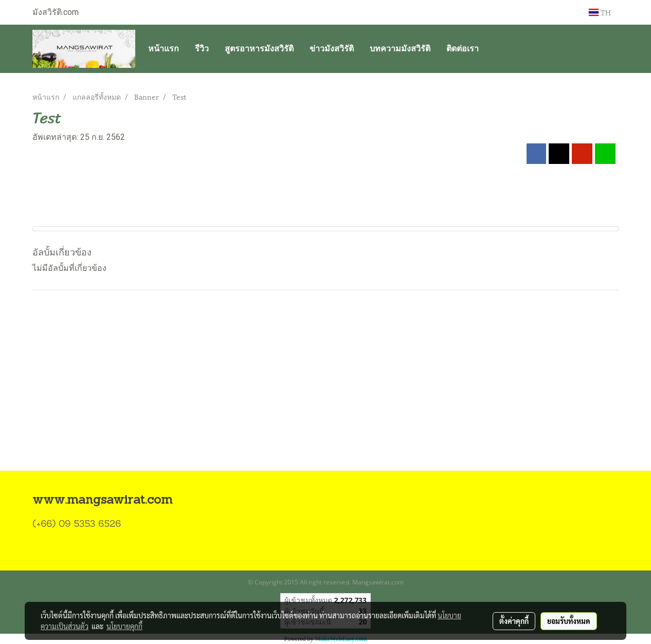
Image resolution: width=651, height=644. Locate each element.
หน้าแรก (164, 49)
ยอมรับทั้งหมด (569, 621)
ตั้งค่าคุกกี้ (514, 621)
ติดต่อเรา (463, 49)
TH (600, 12)
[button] (496, 49)
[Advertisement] (325, 393)
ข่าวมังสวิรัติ (332, 49)
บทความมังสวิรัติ (400, 49)
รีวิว (202, 49)
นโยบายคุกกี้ (124, 626)
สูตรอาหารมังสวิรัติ (259, 49)
